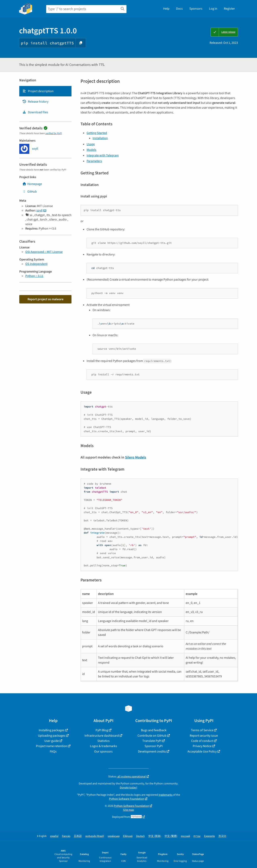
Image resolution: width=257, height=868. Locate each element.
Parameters (94, 161)
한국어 (222, 836)
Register (229, 9)
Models (91, 150)
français (66, 836)
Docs (179, 9)
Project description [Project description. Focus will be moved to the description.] (38, 91)
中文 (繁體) (171, 836)
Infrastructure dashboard (102, 736)
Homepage (32, 184)
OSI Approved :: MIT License (44, 252)
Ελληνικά (128, 836)
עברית (197, 836)
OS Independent (36, 264)
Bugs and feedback (154, 730)
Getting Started (97, 133)
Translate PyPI (152, 741)
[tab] (45, 91)
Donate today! (128, 788)
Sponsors (196, 9)
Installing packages (52, 730)
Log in (213, 9)
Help (166, 9)
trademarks (166, 795)
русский (185, 836)
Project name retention (52, 746)
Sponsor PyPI (154, 746)
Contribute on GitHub (152, 736)
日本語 (78, 836)
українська (114, 836)
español (54, 836)
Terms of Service (202, 730)
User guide (52, 741)
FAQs (53, 752)
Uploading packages (52, 736)
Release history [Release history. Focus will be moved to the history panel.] (35, 102)
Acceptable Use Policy (202, 752)
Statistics (104, 741)
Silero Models (136, 457)
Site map (128, 810)
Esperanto (210, 836)
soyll (39, 210)
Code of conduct (202, 741)
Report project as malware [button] (45, 299)
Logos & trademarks (104, 746)
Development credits (152, 752)
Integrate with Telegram (103, 155)
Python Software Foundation (127, 799)
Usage (91, 144)
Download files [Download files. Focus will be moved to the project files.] (35, 112)
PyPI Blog (102, 730)
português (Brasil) (95, 836)
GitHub (30, 192)
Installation (100, 138)
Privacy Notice (202, 746)
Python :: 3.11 (34, 276)
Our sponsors (103, 752)
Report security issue (204, 736)
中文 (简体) (155, 836)
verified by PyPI (54, 133)
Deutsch (140, 836)
